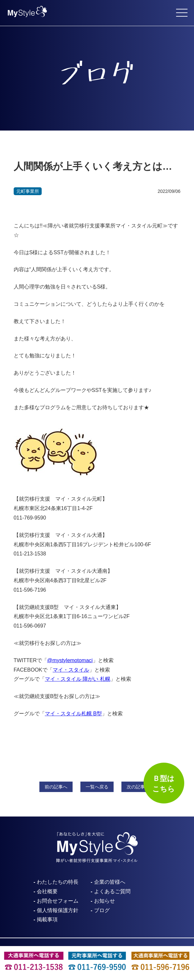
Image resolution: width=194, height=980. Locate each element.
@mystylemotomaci (70, 660)
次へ (138, 787)
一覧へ (97, 787)
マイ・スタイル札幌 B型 (73, 714)
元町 (28, 191)
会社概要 (47, 891)
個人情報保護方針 (58, 910)
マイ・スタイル (71, 670)
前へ (56, 787)
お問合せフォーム (58, 901)
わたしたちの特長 (58, 882)
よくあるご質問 (112, 891)
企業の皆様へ (110, 882)
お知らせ (104, 901)
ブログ (102, 910)
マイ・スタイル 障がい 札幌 (78, 679)
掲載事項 (47, 919)
